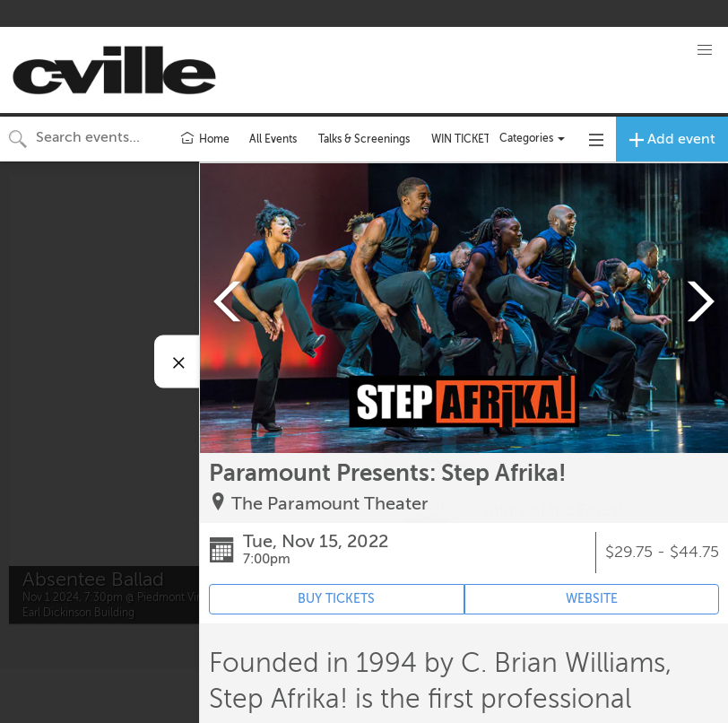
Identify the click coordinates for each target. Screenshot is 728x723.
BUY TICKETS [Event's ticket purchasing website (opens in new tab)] (336, 599)
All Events (273, 139)
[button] (705, 50)
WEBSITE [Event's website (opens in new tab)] (592, 599)
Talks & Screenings (364, 139)
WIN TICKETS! (466, 139)
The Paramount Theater (330, 504)
